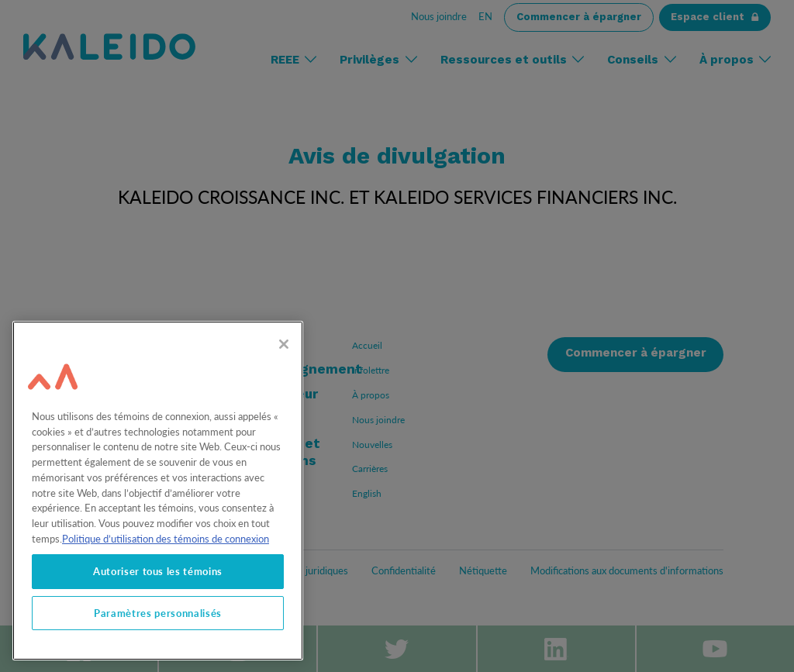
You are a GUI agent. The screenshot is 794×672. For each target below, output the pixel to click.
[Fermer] (284, 344)
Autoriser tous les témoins (158, 571)
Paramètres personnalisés (158, 613)
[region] (158, 491)
